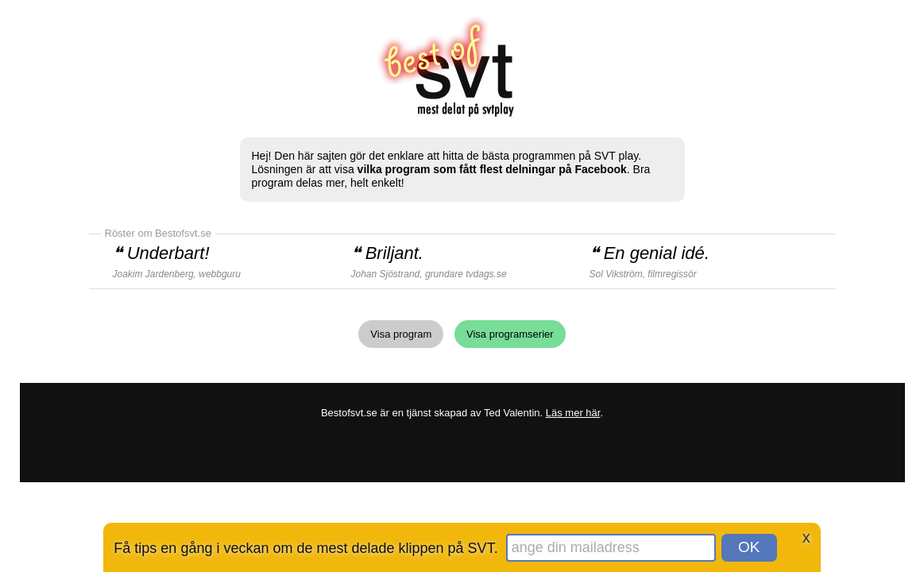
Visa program (401, 334)
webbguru (220, 274)
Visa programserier (510, 334)
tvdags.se (486, 274)
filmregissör (672, 274)
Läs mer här (573, 413)
